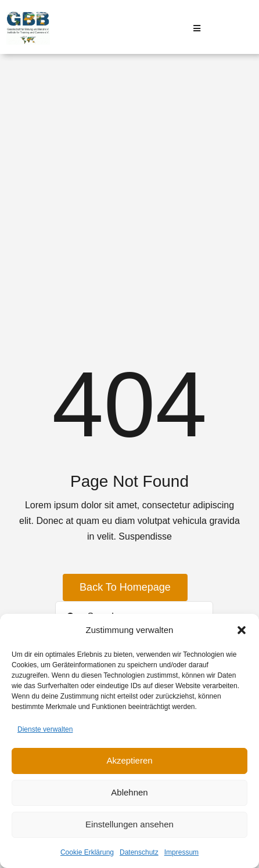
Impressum (181, 852)
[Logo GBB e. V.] (28, 16)
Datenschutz (139, 852)
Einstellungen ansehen (129, 824)
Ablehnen (129, 792)
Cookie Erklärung (87, 852)
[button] (242, 630)
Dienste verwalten (45, 729)
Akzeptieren (129, 760)
